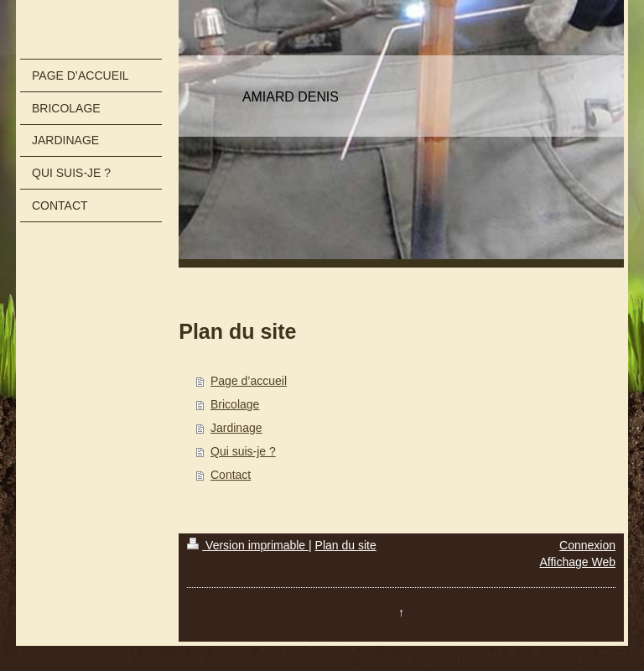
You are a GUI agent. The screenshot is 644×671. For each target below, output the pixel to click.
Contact (231, 475)
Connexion (587, 545)
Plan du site (346, 545)
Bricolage (235, 404)
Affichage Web (577, 562)
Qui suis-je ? (243, 451)
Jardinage (236, 428)
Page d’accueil (249, 381)
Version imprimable (248, 545)
